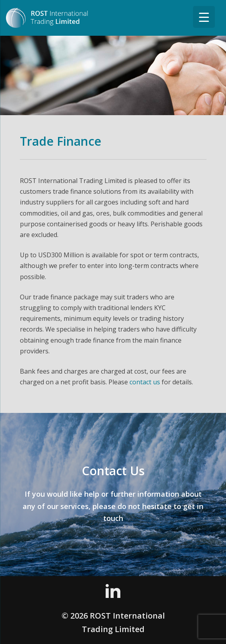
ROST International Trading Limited (56, 18)
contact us (145, 382)
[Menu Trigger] (204, 17)
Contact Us (113, 471)
